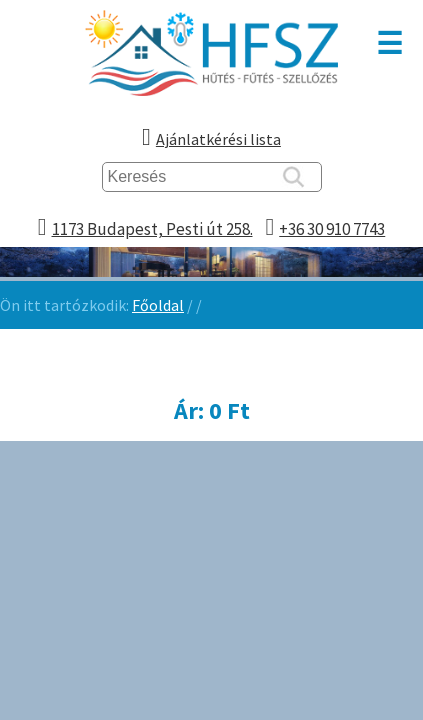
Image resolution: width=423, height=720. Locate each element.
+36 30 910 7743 (332, 229)
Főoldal (158, 305)
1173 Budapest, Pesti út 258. (152, 229)
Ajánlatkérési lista (218, 139)
